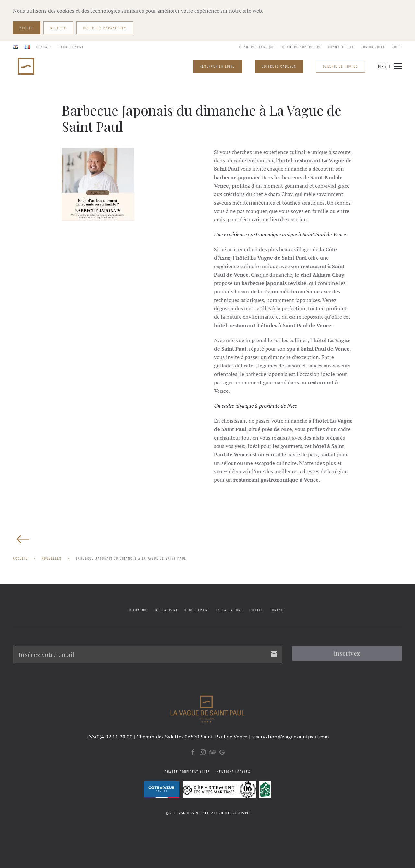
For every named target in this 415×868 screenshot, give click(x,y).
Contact (44, 47)
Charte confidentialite (187, 771)
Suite (397, 47)
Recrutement (71, 47)
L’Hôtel (256, 610)
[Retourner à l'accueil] (27, 66)
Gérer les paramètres (105, 28)
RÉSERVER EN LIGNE (217, 66)
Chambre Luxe (341, 47)
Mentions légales (234, 771)
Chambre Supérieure (302, 47)
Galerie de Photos (341, 66)
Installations (230, 610)
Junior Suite (373, 47)
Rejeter (58, 28)
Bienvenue (139, 610)
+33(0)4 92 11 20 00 (109, 737)
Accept (27, 28)
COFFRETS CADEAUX (279, 66)
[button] (390, 66)
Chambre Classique (258, 47)
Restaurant (167, 610)
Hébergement (197, 610)
